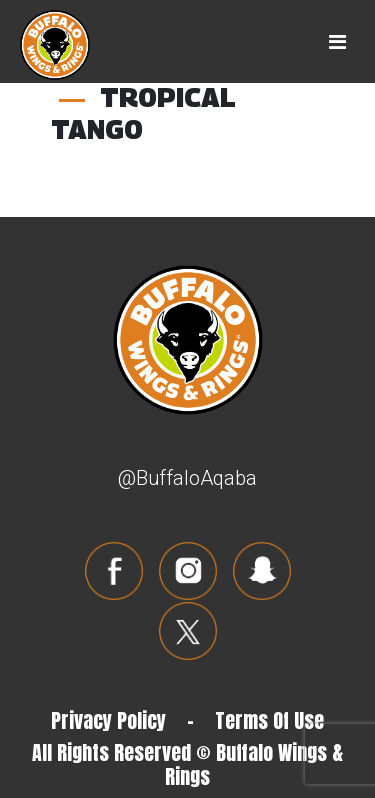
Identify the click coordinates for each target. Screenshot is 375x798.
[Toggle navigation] (337, 42)
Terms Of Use (269, 720)
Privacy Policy (108, 720)
